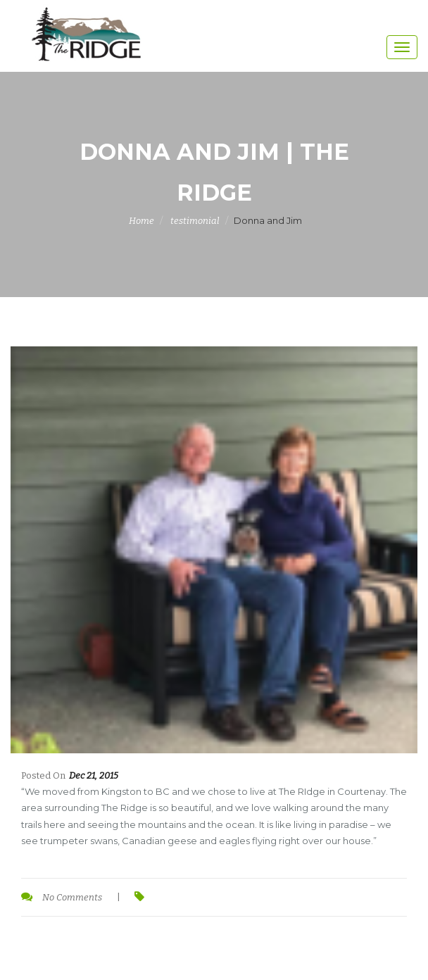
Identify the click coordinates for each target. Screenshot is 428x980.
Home (141, 221)
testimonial (195, 221)
